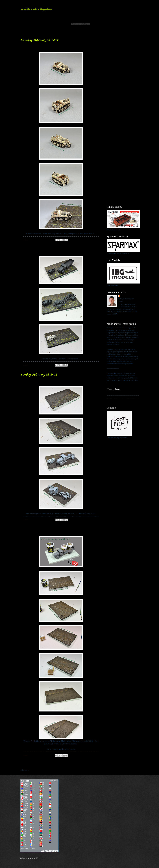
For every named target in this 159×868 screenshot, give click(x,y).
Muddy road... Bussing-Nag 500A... (52, 532)
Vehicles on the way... (41, 252)
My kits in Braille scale (115, 397)
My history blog (112, 394)
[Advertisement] (123, 78)
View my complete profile (116, 317)
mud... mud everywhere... (44, 382)
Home (61, 765)
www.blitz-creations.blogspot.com (36, 9)
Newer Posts (27, 765)
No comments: (46, 240)
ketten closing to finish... (43, 48)
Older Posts (96, 765)
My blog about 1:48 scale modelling (119, 401)
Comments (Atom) (36, 770)
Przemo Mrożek (126, 296)
